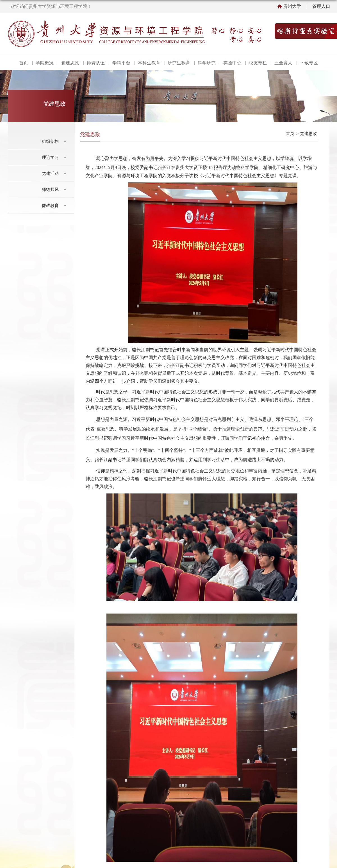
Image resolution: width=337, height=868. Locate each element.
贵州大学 (292, 6)
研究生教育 (179, 63)
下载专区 (309, 63)
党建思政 (70, 63)
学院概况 (45, 63)
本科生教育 (149, 63)
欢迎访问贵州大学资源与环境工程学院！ (51, 6)
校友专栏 (258, 63)
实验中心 (232, 63)
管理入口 (321, 6)
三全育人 (283, 63)
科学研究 (207, 63)
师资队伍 (96, 63)
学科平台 (121, 63)
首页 (24, 63)
